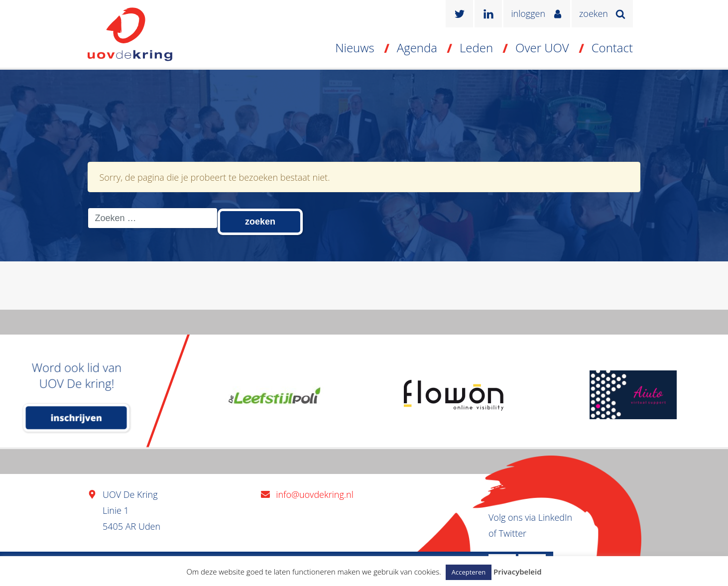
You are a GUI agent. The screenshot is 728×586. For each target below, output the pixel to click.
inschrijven (76, 418)
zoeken (594, 13)
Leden (476, 48)
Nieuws (355, 48)
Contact (612, 48)
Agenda (417, 48)
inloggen (528, 13)
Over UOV (542, 48)
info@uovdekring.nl (314, 494)
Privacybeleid (517, 572)
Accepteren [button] (469, 572)
